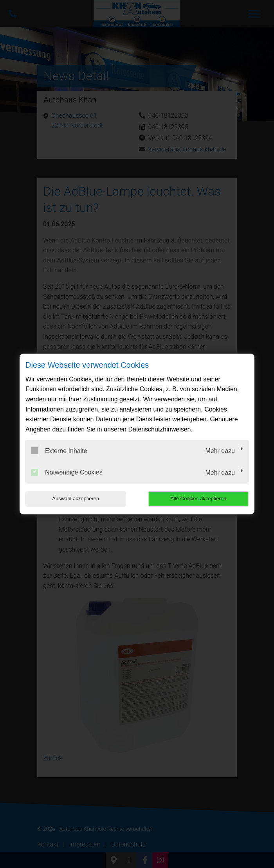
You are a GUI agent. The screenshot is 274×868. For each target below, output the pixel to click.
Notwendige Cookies (67, 472)
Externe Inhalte (59, 451)
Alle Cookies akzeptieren (198, 499)
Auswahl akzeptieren (76, 499)
